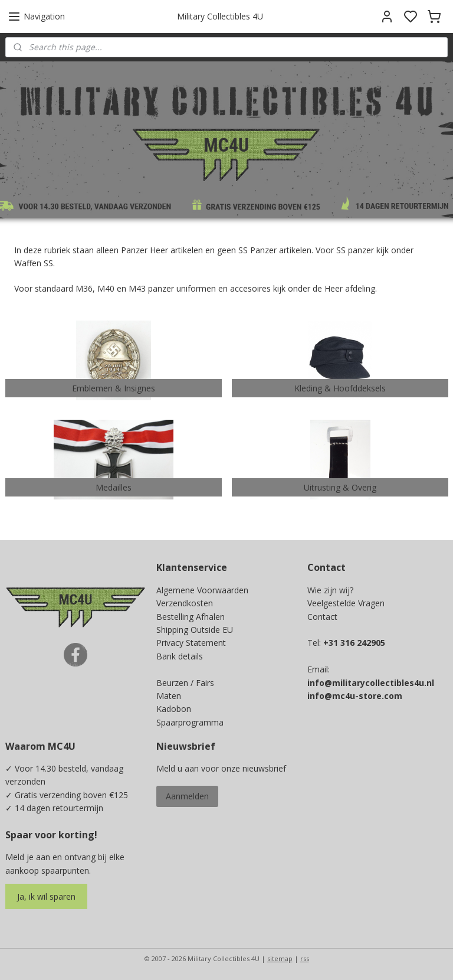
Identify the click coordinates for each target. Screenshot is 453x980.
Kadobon (174, 709)
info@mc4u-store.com (355, 696)
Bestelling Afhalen (191, 617)
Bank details (180, 656)
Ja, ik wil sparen (46, 896)
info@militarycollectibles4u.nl (371, 683)
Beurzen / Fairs (185, 683)
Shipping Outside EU (195, 630)
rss (305, 958)
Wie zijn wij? (330, 590)
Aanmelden (187, 796)
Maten (169, 696)
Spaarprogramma (190, 722)
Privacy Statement (191, 643)
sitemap (280, 958)
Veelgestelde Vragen (346, 603)
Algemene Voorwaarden (202, 590)
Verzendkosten (185, 603)
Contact (322, 617)
